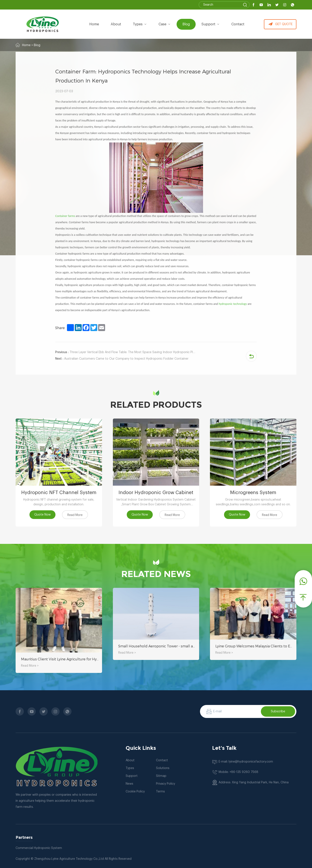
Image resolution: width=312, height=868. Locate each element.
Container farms (65, 216)
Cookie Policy (135, 792)
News (129, 784)
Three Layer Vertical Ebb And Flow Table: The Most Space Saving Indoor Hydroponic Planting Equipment (126, 352)
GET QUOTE (280, 24)
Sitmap (161, 776)
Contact (238, 24)
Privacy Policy (166, 784)
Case (165, 24)
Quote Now (42, 515)
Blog (186, 24)
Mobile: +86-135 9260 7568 (238, 772)
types (140, 24)
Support (211, 24)
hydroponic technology (233, 304)
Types (130, 768)
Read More (75, 515)
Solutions (163, 768)
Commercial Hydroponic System (39, 848)
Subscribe (278, 711)
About (130, 760)
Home (94, 24)
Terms (160, 792)
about (116, 24)
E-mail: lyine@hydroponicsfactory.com (246, 762)
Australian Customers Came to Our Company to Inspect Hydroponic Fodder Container (122, 359)
